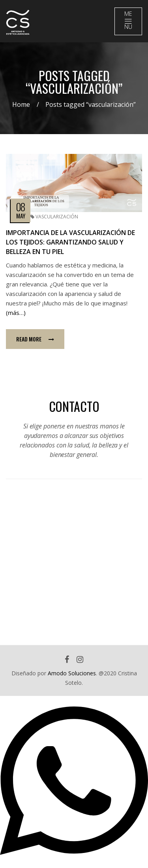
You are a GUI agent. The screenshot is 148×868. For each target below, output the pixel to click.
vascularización (57, 217)
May (21, 216)
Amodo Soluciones (72, 673)
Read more (35, 339)
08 (21, 207)
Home (21, 104)
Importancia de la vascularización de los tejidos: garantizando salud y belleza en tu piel (70, 242)
